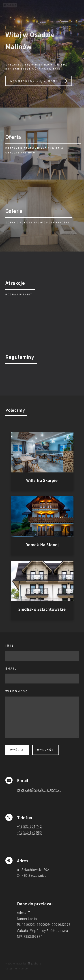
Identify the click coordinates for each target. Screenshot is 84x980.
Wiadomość (17, 691)
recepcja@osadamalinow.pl (39, 789)
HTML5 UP (21, 968)
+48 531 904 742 (29, 826)
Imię (10, 645)
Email (11, 668)
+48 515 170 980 (29, 832)
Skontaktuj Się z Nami (34, 81)
